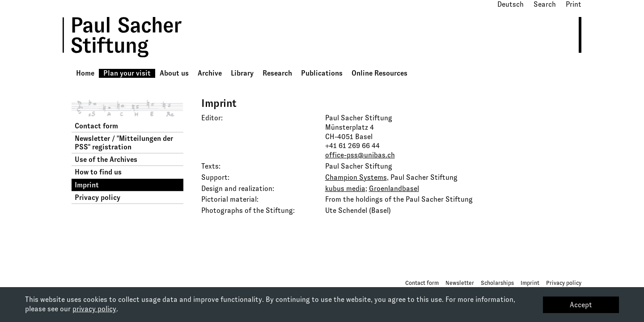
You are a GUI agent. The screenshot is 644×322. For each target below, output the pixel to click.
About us (174, 73)
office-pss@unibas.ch (360, 155)
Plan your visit (127, 73)
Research (277, 73)
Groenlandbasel (394, 189)
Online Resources (379, 73)
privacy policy (94, 309)
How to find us (98, 172)
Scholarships (497, 283)
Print (574, 4)
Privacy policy (97, 197)
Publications (322, 73)
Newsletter (460, 283)
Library (242, 73)
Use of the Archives (106, 159)
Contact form (96, 126)
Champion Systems (356, 177)
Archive (210, 73)
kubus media (345, 189)
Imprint (87, 185)
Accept (581, 305)
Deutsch (511, 4)
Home (85, 73)
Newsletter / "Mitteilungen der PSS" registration (124, 143)
